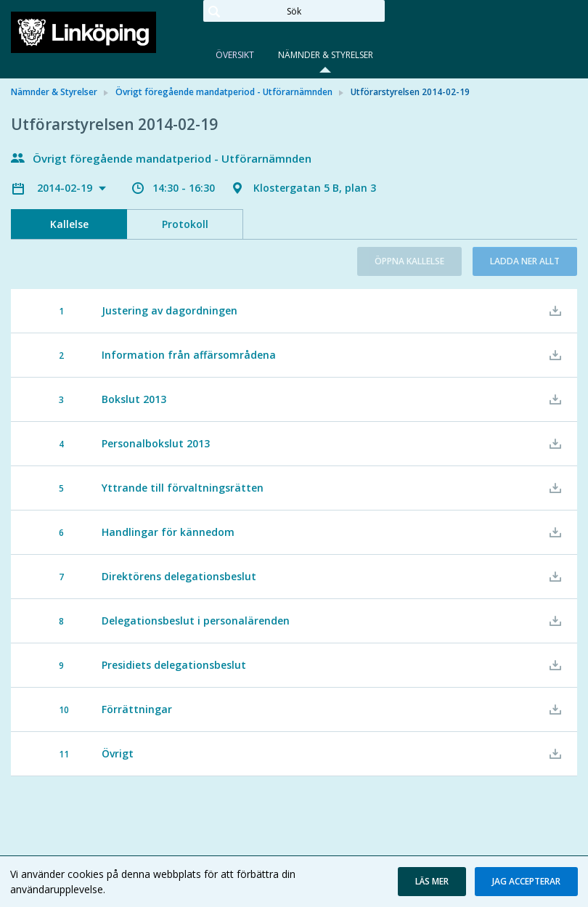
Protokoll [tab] (185, 224)
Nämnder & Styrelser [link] (54, 92)
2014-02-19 (66, 188)
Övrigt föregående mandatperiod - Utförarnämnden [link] (224, 92)
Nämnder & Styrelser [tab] (326, 55)
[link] (83, 32)
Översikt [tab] (235, 55)
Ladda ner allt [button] (525, 261)
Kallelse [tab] (69, 224)
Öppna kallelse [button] (409, 261)
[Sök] (294, 11)
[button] (432, 882)
